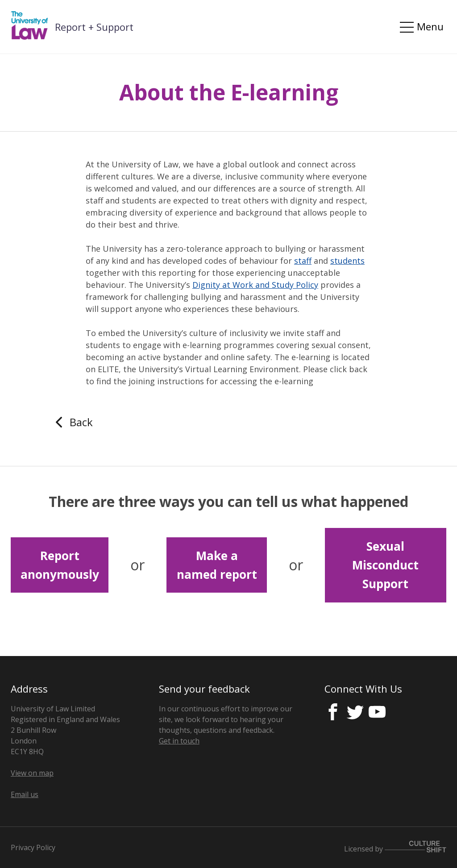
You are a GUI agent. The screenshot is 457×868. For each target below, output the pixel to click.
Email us (25, 794)
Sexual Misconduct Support (385, 565)
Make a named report (217, 565)
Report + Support (94, 27)
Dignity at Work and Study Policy (255, 285)
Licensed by (395, 847)
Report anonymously (60, 565)
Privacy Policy (33, 847)
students (347, 261)
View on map (32, 773)
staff (303, 261)
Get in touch (179, 741)
